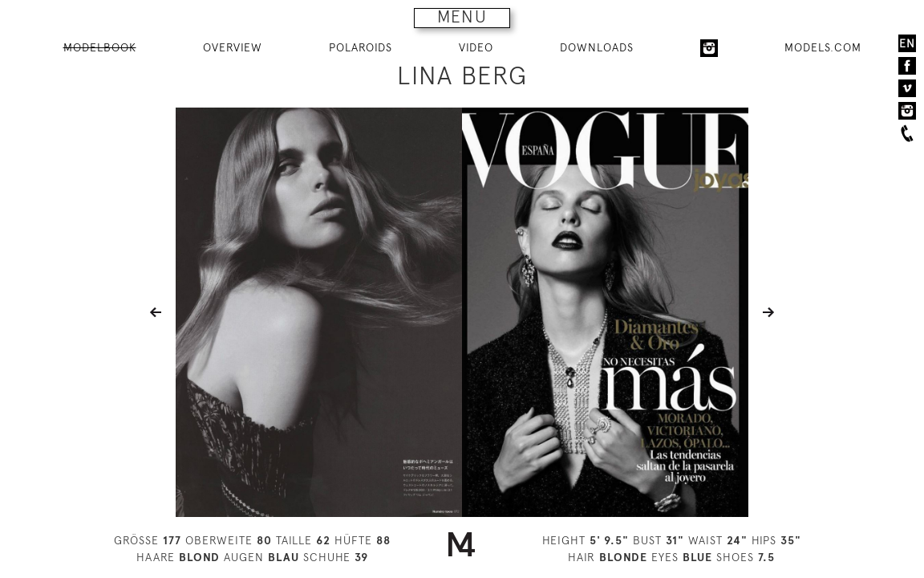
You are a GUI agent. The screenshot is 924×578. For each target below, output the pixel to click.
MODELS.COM (823, 47)
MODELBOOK (100, 47)
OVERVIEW (233, 47)
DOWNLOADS (597, 47)
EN (907, 43)
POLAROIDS (361, 47)
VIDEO (476, 47)
